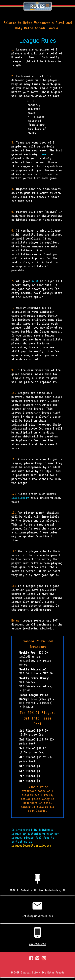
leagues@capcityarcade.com (31, 845)
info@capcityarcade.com (38, 916)
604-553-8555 (38, 944)
